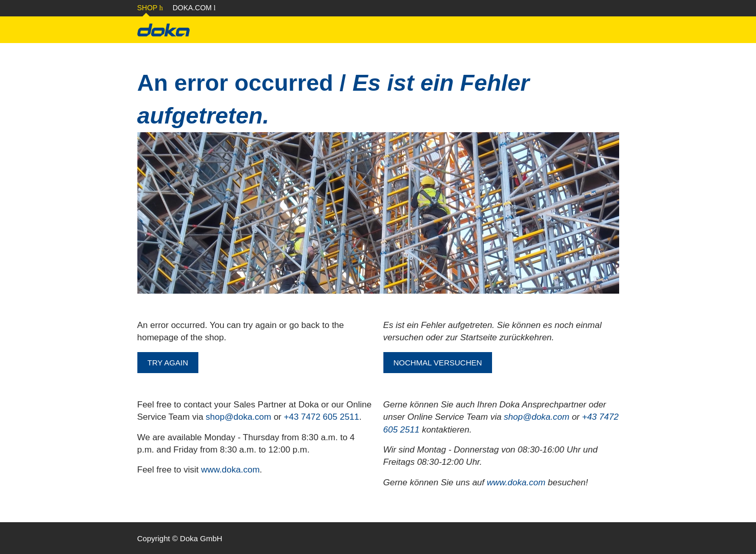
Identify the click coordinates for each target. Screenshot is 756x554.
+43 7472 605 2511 (322, 417)
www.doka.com (230, 470)
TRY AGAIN (168, 363)
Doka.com (194, 8)
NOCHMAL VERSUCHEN (438, 363)
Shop (150, 8)
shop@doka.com (238, 417)
